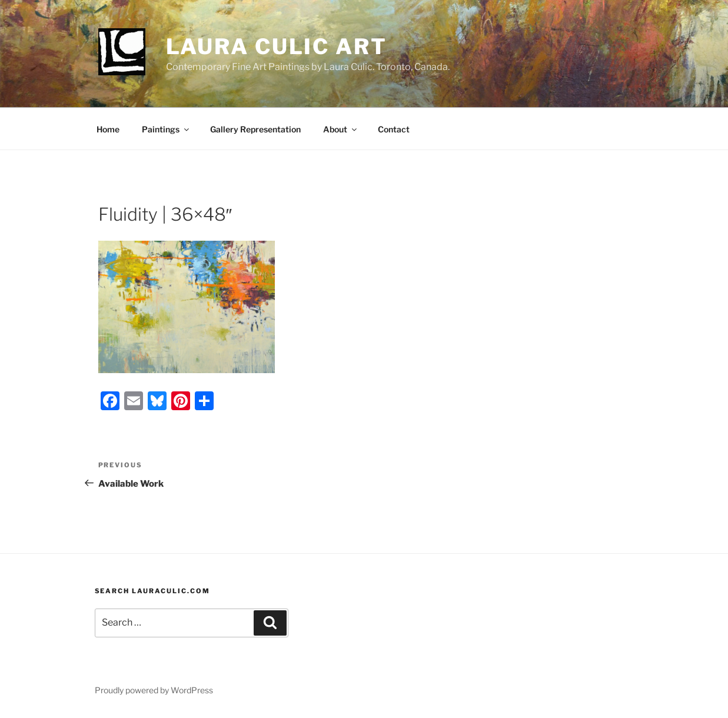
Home (108, 129)
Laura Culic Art (277, 46)
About (341, 129)
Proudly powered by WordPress (154, 690)
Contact (394, 129)
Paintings (166, 129)
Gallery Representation (255, 129)
